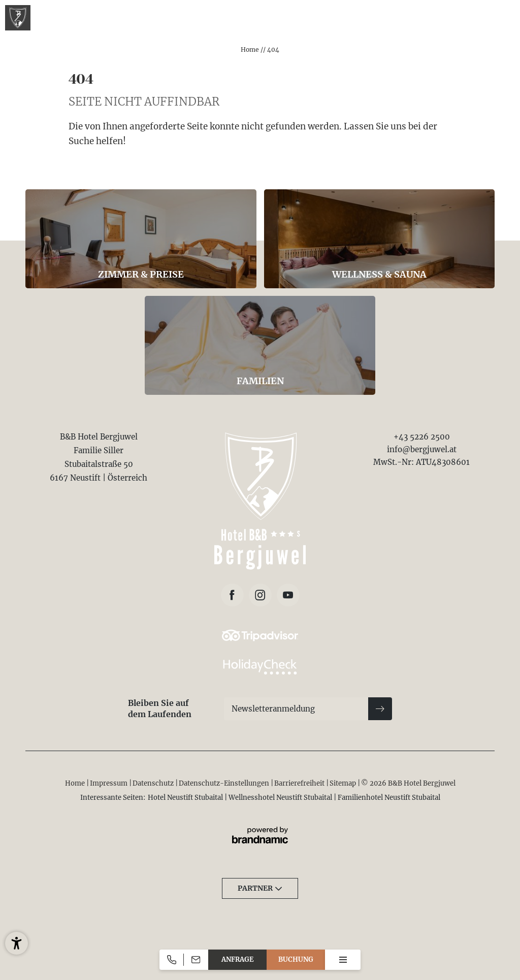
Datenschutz (154, 783)
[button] (17, 943)
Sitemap (344, 783)
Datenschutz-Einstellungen (225, 783)
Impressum (109, 783)
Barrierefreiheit (300, 783)
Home (251, 49)
